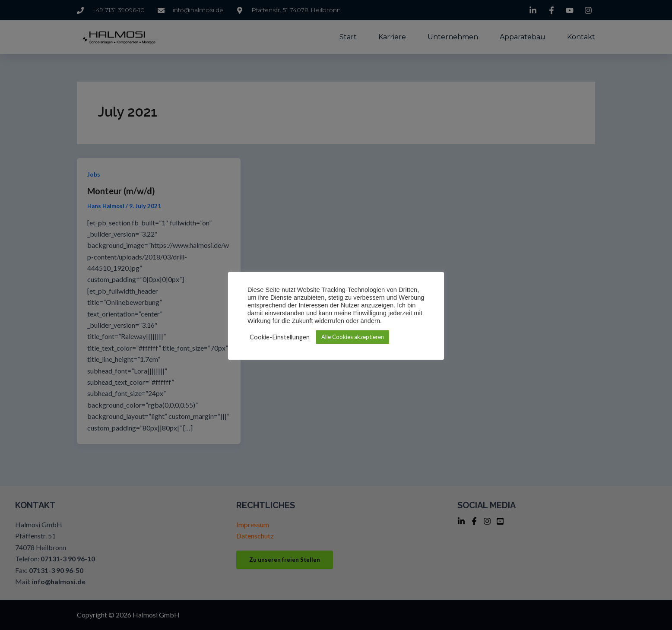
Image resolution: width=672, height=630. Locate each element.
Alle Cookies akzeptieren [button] (353, 337)
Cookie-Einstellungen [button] (280, 337)
